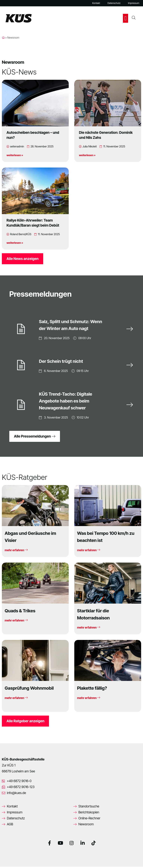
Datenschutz (114, 3)
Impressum (134, 3)
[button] (125, 18)
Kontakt (96, 3)
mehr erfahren (16, 551)
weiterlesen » (15, 155)
